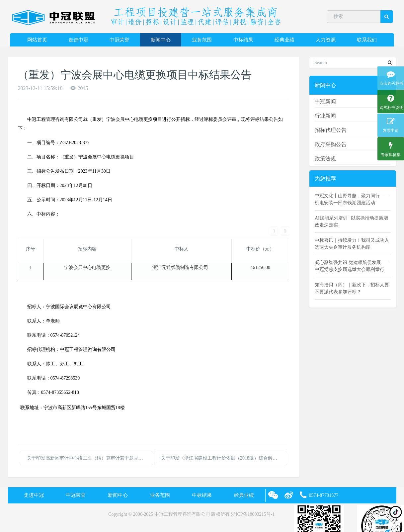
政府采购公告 (331, 144)
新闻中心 (161, 40)
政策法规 (325, 159)
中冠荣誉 (120, 40)
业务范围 (202, 40)
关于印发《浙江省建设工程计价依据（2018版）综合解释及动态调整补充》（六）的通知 (224, 435)
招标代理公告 (331, 130)
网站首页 (37, 40)
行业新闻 (325, 116)
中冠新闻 (325, 101)
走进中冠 (78, 40)
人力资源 (326, 40)
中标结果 (243, 40)
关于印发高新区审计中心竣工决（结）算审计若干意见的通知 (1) (90, 435)
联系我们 (367, 40)
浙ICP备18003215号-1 (253, 491)
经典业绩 (284, 40)
